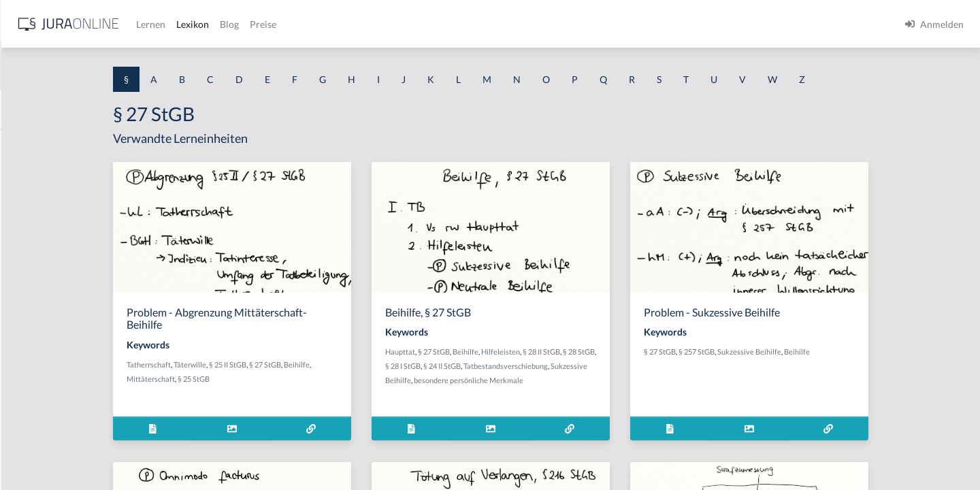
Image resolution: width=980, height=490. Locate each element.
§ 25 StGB (309, 379)
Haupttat (510, 352)
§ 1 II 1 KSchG (40, 451)
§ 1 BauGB (33, 175)
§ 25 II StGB (343, 364)
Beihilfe (412, 364)
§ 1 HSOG (31, 267)
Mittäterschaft (266, 379)
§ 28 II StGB (652, 352)
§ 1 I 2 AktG (35, 328)
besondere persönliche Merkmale (617, 380)
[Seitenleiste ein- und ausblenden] (196, 21)
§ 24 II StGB (572, 366)
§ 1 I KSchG (35, 420)
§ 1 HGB (28, 236)
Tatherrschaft (264, 364)
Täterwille (305, 364)
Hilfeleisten (611, 352)
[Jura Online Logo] (285, 24)
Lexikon (409, 24)
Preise (479, 24)
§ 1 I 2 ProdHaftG (48, 359)
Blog (446, 24)
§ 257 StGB (803, 352)
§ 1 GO (25, 206)
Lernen (367, 24)
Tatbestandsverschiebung (636, 366)
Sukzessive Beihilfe (527, 380)
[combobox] (109, 66)
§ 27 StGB (380, 364)
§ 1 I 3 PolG (35, 390)
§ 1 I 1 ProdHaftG (48, 298)
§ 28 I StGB (533, 366)
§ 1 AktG (29, 145)
